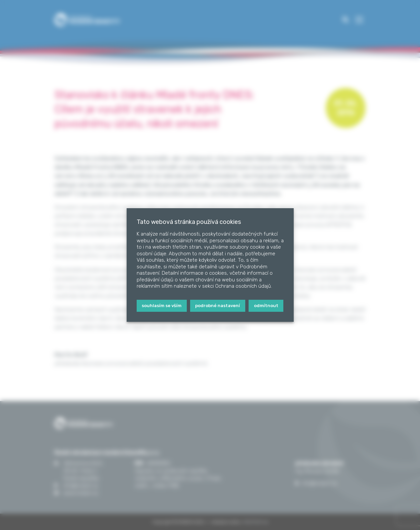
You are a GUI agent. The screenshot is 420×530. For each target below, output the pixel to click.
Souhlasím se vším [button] (162, 306)
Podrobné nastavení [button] (218, 306)
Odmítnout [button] (266, 306)
